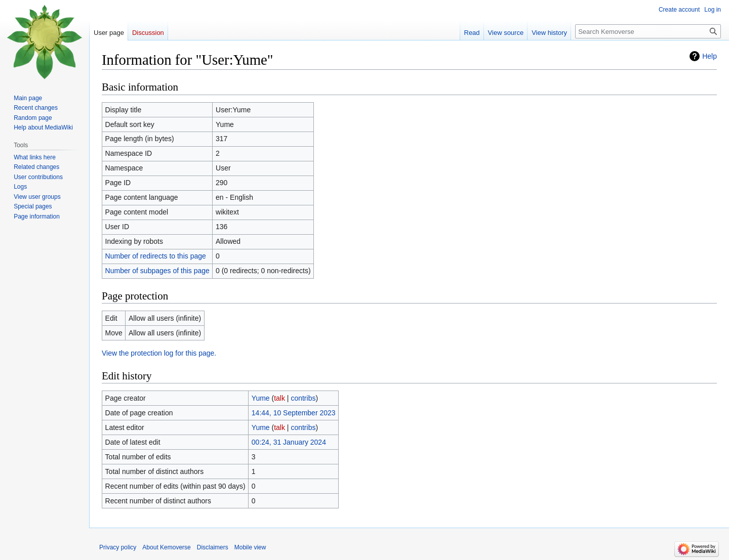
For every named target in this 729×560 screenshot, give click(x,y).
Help (710, 56)
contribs (303, 398)
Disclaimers (213, 547)
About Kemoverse (166, 547)
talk (279, 398)
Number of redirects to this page (156, 256)
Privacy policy (118, 547)
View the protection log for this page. (159, 353)
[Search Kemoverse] (648, 31)
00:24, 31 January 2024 (289, 442)
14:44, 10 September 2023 (294, 413)
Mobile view (250, 547)
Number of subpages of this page (157, 271)
